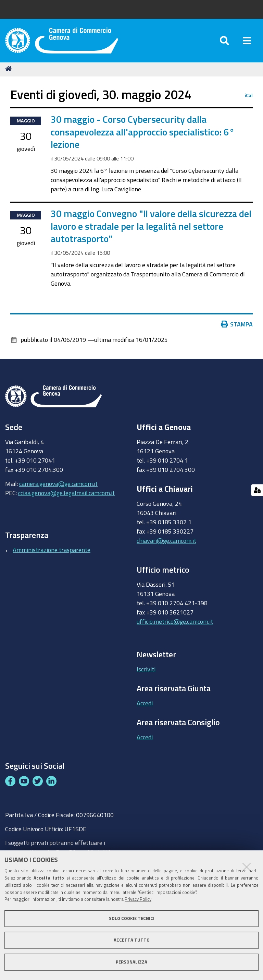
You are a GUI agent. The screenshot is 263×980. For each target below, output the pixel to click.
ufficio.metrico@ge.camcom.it (175, 622)
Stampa (237, 325)
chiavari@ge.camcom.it (166, 541)
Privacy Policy (138, 899)
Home (10, 69)
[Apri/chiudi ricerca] (224, 41)
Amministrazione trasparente (52, 550)
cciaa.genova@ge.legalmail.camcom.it (66, 493)
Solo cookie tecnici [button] (132, 918)
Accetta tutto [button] (132, 940)
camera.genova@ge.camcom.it (58, 484)
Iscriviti (146, 670)
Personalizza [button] (131, 962)
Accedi (145, 704)
